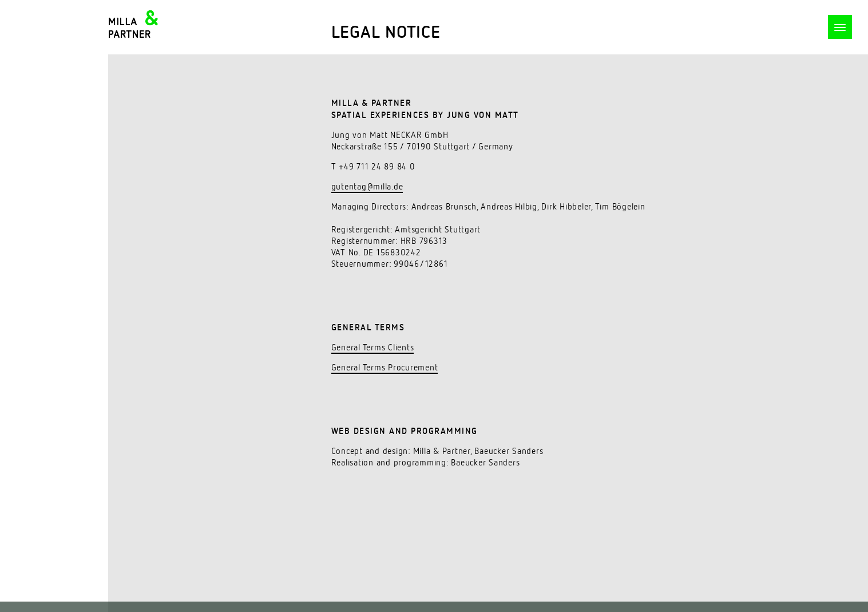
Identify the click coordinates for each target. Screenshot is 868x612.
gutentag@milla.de (367, 187)
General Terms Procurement (385, 368)
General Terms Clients (373, 348)
